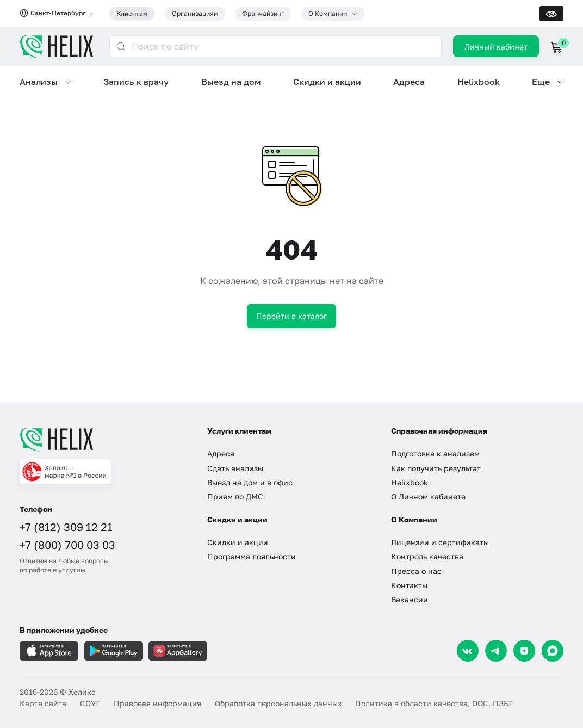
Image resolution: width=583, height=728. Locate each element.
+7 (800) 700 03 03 (67, 545)
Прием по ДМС (235, 496)
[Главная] (104, 440)
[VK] (468, 651)
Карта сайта (43, 703)
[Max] (553, 651)
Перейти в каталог (291, 316)
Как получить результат (436, 468)
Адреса (409, 82)
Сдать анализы (235, 468)
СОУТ (90, 703)
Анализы (39, 82)
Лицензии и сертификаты (440, 542)
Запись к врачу (136, 82)
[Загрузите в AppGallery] (178, 651)
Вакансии (410, 599)
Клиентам (132, 13)
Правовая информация (157, 703)
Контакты (409, 585)
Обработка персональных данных (278, 703)
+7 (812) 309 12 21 (66, 527)
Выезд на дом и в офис (250, 482)
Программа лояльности (252, 556)
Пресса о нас (416, 571)
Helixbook (479, 82)
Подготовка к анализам (435, 454)
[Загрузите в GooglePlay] (114, 651)
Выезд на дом (231, 82)
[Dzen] (524, 651)
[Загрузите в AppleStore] (49, 651)
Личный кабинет (496, 47)
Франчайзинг (263, 13)
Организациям (195, 13)
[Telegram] (496, 651)
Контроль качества (427, 556)
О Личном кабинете (428, 496)
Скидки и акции (327, 82)
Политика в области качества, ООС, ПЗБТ (434, 703)
